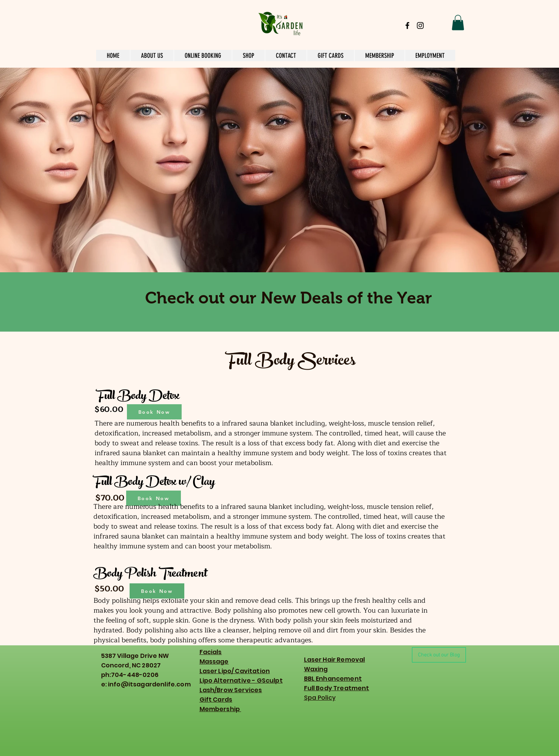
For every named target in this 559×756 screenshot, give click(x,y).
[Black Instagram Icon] (420, 25)
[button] (458, 23)
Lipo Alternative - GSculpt (241, 681)
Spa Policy (320, 698)
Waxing (316, 669)
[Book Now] (154, 412)
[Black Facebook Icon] (407, 25)
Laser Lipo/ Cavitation (235, 671)
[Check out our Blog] (439, 655)
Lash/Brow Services (231, 690)
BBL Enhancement (333, 679)
